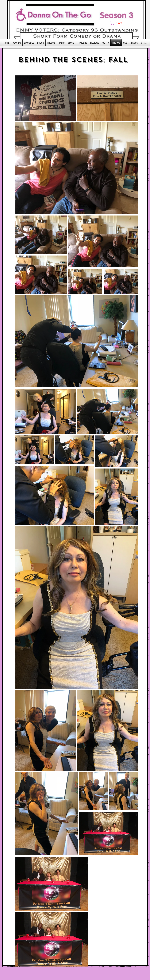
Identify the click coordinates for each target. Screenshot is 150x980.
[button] (118, 23)
